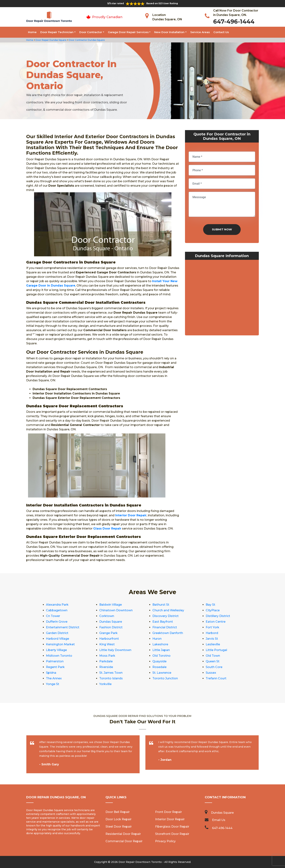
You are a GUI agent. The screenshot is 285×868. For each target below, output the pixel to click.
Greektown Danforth (168, 633)
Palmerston (55, 661)
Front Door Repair (169, 812)
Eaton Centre (216, 622)
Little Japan (161, 650)
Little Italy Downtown (115, 650)
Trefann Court (216, 678)
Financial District (165, 627)
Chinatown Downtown (116, 610)
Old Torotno (161, 656)
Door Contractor (91, 32)
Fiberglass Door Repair (172, 827)
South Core (214, 667)
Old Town (213, 656)
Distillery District (218, 616)
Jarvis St (212, 639)
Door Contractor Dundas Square (87, 40)
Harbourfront (109, 639)
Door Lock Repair (119, 819)
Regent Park (55, 667)
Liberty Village (56, 650)
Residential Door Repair (123, 834)
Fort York (212, 627)
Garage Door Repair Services (128, 32)
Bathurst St (161, 605)
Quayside (159, 661)
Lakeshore (160, 644)
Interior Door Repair (170, 819)
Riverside (106, 667)
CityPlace (213, 610)
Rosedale (159, 667)
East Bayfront (163, 622)
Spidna (51, 673)
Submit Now (222, 229)
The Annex (54, 678)
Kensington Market (60, 644)
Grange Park (108, 633)
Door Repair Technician (57, 32)
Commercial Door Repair (124, 841)
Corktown (107, 616)
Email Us (219, 820)
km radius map (222, 298)
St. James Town (111, 673)
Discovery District (165, 616)
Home (32, 32)
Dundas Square (111, 622)
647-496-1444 (234, 21)
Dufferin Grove (57, 622)
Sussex (211, 673)
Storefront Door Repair (172, 834)
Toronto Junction (165, 678)
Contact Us (221, 32)
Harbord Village (58, 639)
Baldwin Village (111, 605)
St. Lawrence (162, 673)
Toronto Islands (111, 678)
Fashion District (111, 627)
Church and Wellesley (168, 610)
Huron (157, 639)
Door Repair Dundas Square (51, 40)
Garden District (57, 633)
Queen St (213, 661)
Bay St (210, 605)
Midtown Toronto (59, 656)
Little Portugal (216, 650)
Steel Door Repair (119, 827)
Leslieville (213, 644)
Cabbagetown (57, 610)
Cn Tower (53, 616)
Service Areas (200, 32)
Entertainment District (63, 627)
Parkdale (106, 661)
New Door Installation (169, 32)
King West (107, 644)
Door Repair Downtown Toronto (140, 862)
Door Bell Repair (118, 812)
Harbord (212, 633)
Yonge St (53, 684)
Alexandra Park (57, 605)
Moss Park (107, 656)
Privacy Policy (165, 841)
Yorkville (105, 684)
